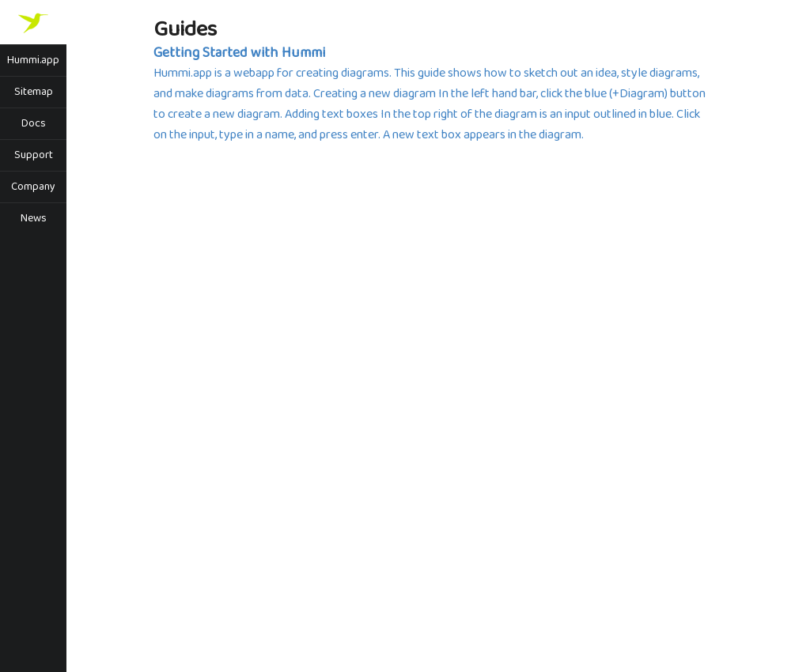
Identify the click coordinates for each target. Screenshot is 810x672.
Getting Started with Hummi (239, 53)
